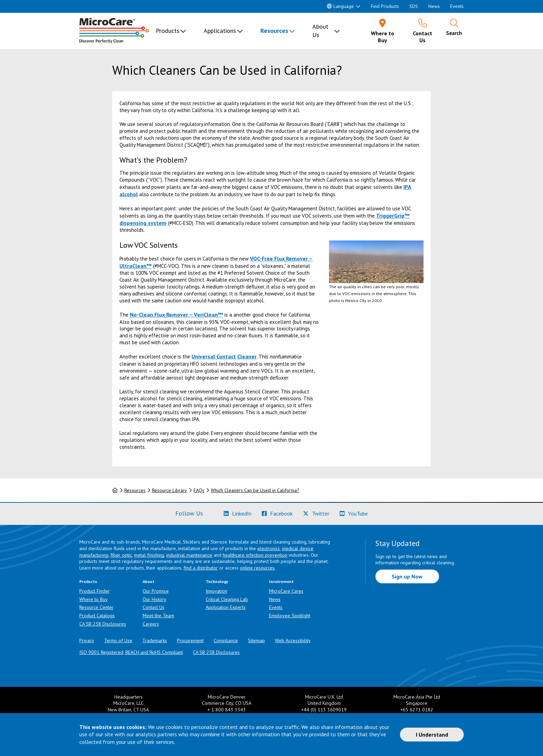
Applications (220, 31)
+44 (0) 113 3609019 (324, 710)
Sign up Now (407, 576)
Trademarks (155, 640)
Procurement (190, 640)
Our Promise (156, 591)
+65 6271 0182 (417, 710)
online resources (257, 568)
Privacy (87, 640)
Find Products (385, 6)
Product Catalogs (97, 616)
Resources (274, 31)
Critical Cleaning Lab (227, 599)
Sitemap (256, 640)
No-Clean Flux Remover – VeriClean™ (176, 315)
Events (457, 6)
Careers (151, 624)
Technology (217, 581)
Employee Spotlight (290, 616)
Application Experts (226, 607)
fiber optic (121, 555)
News (434, 6)
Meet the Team (158, 616)
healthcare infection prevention (255, 555)
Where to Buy (94, 599)
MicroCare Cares (286, 591)
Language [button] (340, 6)
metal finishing (149, 555)
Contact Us (154, 607)
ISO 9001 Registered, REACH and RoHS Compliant (131, 652)
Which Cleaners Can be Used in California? (255, 490)
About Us (320, 31)
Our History (154, 599)
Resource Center (96, 607)
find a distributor (201, 568)
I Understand (432, 735)
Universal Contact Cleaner (224, 356)
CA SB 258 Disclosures (103, 624)
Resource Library (170, 490)
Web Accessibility (293, 640)
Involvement (281, 581)
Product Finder (95, 591)
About (149, 581)
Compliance (226, 640)
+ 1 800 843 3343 (227, 710)
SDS (414, 6)
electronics (269, 548)
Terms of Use (118, 640)
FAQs (199, 490)
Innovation (216, 591)
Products (168, 31)
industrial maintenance (189, 555)
